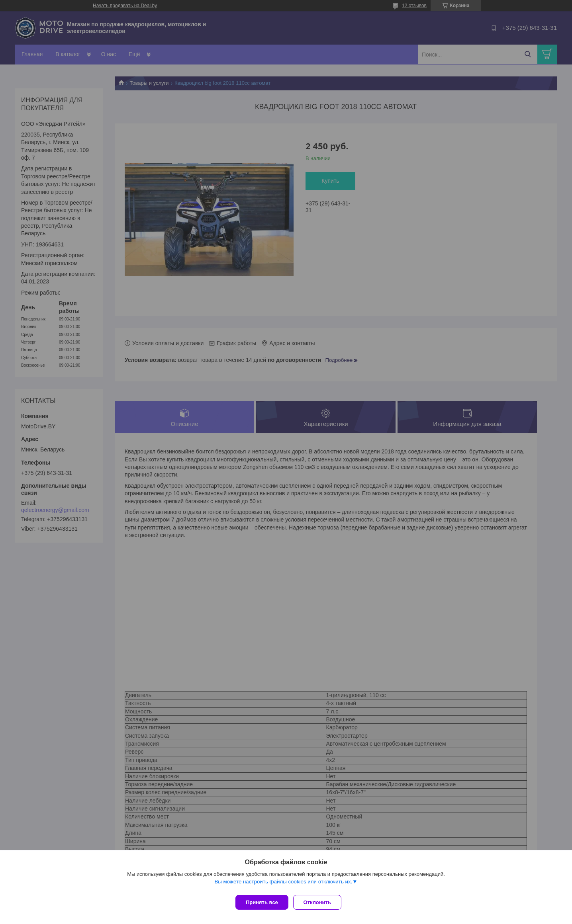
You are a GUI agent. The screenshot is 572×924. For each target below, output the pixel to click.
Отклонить (320, 902)
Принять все (262, 902)
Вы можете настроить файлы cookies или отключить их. (283, 885)
